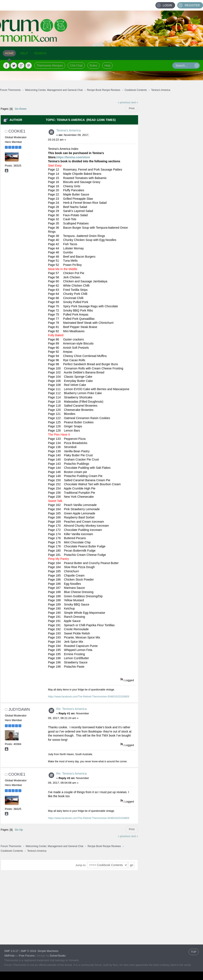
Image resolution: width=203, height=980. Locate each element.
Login (167, 5)
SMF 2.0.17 (11, 951)
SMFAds (9, 956)
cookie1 (17, 131)
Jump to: (81, 865)
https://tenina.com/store (73, 157)
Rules (93, 66)
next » (134, 103)
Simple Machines (48, 951)
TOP (194, 952)
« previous (124, 103)
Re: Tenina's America (71, 709)
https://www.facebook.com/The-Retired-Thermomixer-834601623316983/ (89, 697)
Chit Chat (76, 66)
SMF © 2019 (28, 951)
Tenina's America (69, 130)
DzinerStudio (58, 956)
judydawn (19, 709)
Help (108, 66)
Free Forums (27, 956)
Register (192, 5)
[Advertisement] (171, 162)
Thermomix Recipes (50, 66)
